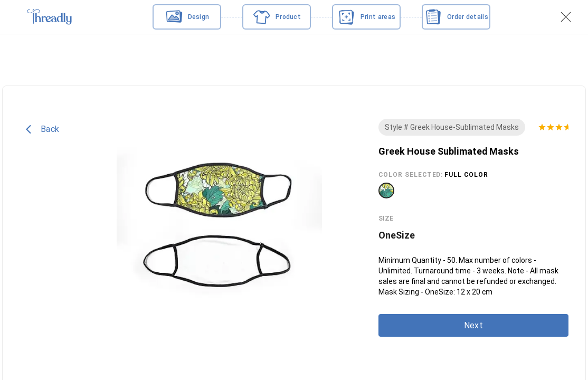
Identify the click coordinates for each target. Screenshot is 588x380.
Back (42, 129)
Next (473, 325)
